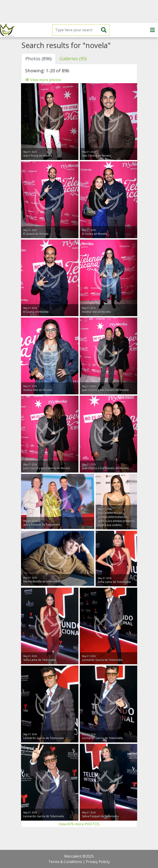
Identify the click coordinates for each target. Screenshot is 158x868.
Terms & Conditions (65, 862)
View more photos (43, 80)
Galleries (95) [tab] (73, 59)
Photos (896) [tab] (39, 59)
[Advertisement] (79, 11)
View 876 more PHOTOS (79, 824)
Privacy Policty (98, 862)
